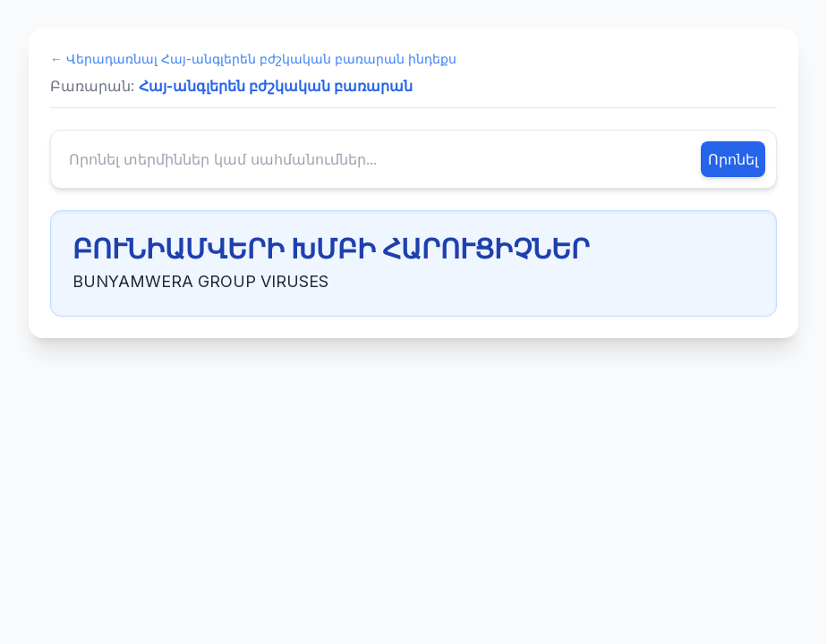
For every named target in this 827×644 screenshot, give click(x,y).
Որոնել (733, 159)
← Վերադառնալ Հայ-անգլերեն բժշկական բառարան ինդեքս (253, 59)
